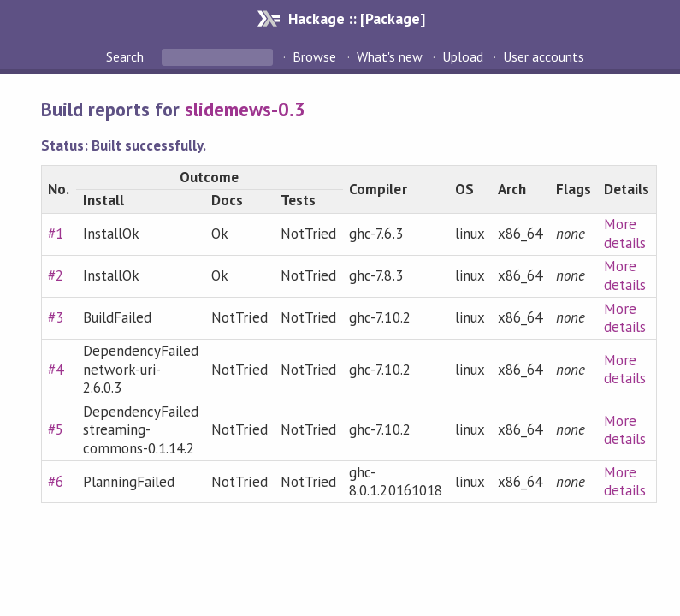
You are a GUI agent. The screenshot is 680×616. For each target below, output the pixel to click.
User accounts (544, 56)
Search (127, 56)
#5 (56, 429)
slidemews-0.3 (245, 109)
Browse (314, 56)
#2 (56, 275)
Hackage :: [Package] (357, 18)
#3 (56, 317)
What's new (390, 56)
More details (625, 234)
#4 (56, 370)
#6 (56, 482)
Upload (463, 56)
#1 (56, 234)
